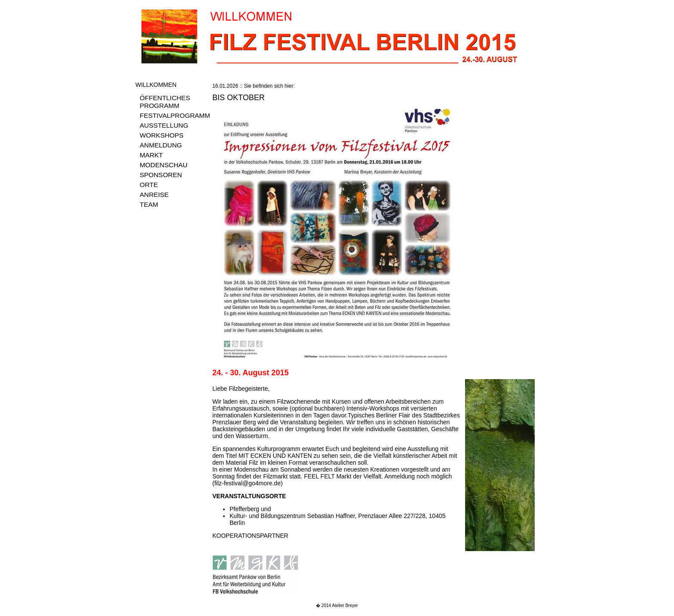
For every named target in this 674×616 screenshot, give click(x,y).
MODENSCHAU (164, 165)
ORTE (149, 185)
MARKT (151, 155)
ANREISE (154, 195)
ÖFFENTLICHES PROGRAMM (165, 102)
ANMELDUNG (161, 145)
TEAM (149, 204)
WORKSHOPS (162, 135)
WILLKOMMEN (156, 85)
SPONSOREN (161, 175)
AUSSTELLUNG (164, 125)
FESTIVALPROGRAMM (175, 115)
